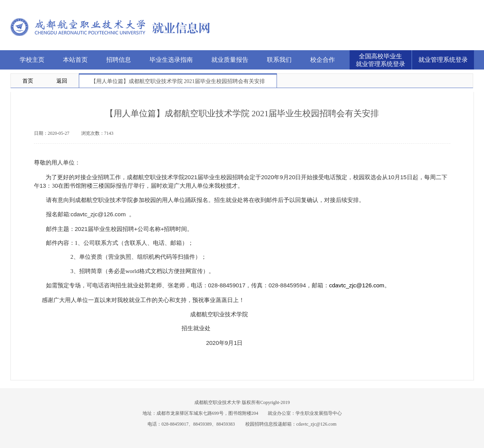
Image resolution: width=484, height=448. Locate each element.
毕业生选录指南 (171, 60)
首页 (28, 81)
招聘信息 (119, 60)
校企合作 (323, 60)
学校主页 (32, 60)
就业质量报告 (230, 60)
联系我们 (279, 60)
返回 (62, 81)
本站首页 (75, 60)
